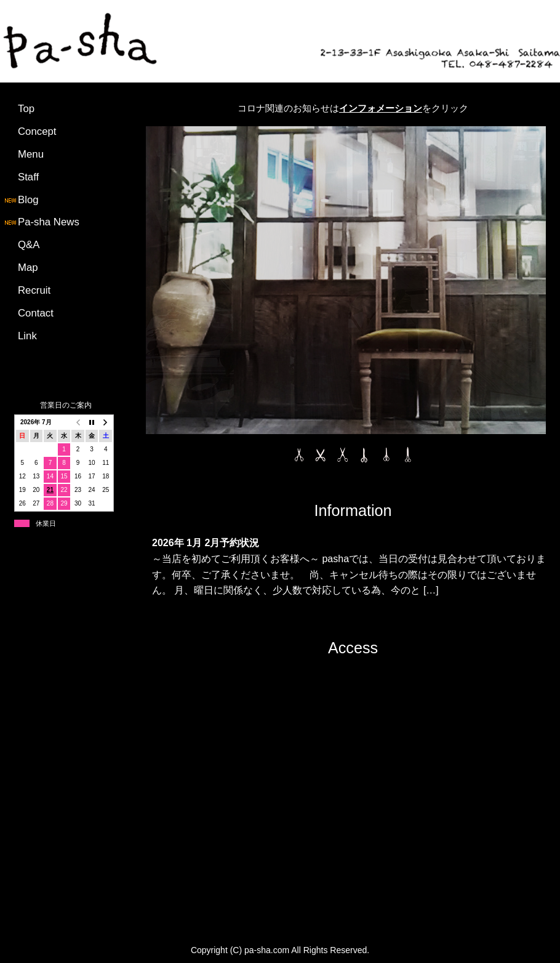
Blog (21, 200)
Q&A (29, 245)
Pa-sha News (41, 222)
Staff (28, 177)
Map (28, 268)
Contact (36, 313)
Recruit (34, 290)
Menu (31, 154)
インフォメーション (381, 108)
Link (27, 336)
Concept (37, 131)
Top (26, 109)
